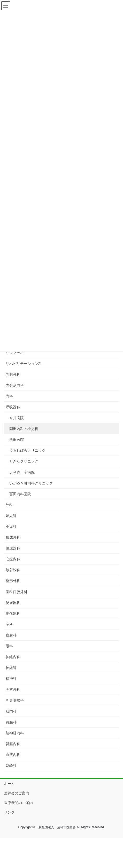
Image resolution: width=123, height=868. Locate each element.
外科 (9, 505)
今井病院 (17, 418)
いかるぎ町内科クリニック (31, 483)
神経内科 (13, 657)
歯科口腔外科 (17, 592)
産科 (9, 624)
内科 (9, 396)
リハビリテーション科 (24, 364)
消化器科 (13, 614)
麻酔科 (11, 766)
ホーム (9, 784)
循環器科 (13, 548)
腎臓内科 (13, 744)
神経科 (11, 668)
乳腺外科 (13, 375)
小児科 (11, 527)
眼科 (9, 646)
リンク (9, 812)
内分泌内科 (15, 385)
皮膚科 (11, 635)
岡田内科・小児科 (24, 429)
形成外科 (13, 537)
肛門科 (11, 711)
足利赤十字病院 (22, 472)
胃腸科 (11, 722)
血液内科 (13, 755)
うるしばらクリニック (27, 450)
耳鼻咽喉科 (15, 700)
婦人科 (11, 516)
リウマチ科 (15, 353)
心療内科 (13, 559)
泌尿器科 (13, 603)
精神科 (11, 679)
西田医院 (17, 440)
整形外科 (13, 581)
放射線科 (13, 570)
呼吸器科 (13, 407)
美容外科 (13, 689)
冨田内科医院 (20, 494)
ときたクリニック (24, 461)
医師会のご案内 (17, 793)
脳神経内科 (15, 733)
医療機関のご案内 (18, 803)
